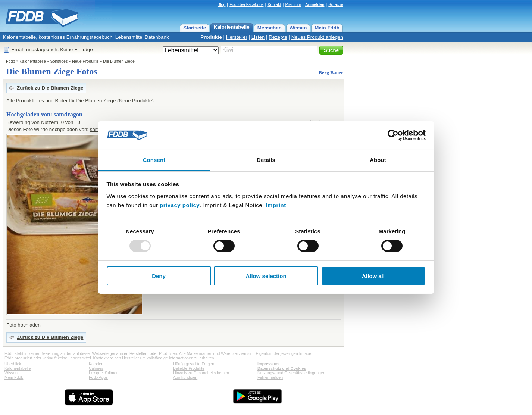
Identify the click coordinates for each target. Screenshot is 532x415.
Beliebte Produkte (189, 368)
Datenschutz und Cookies (282, 368)
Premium (293, 4)
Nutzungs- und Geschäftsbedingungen (291, 373)
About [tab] (378, 160)
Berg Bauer (331, 73)
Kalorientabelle (232, 27)
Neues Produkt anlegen (317, 37)
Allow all (373, 276)
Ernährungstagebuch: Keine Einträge (52, 49)
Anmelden (315, 4)
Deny (159, 276)
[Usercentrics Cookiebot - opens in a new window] (393, 135)
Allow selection (266, 276)
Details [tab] (266, 160)
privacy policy (180, 205)
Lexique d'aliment (104, 373)
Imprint (276, 205)
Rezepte (278, 37)
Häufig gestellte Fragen (194, 364)
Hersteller (237, 37)
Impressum (268, 364)
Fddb (10, 61)
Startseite (195, 28)
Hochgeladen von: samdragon (44, 114)
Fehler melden (270, 377)
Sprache (336, 4)
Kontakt (274, 4)
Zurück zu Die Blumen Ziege (50, 88)
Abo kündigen (185, 377)
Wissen (298, 28)
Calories (96, 368)
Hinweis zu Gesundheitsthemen (201, 373)
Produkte (211, 37)
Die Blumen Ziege (119, 61)
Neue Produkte (85, 61)
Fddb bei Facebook (246, 4)
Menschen (270, 28)
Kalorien (96, 364)
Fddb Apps (98, 377)
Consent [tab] (154, 160)
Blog (221, 4)
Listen (258, 37)
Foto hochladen (24, 325)
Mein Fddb (327, 28)
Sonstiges (59, 61)
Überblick (13, 364)
